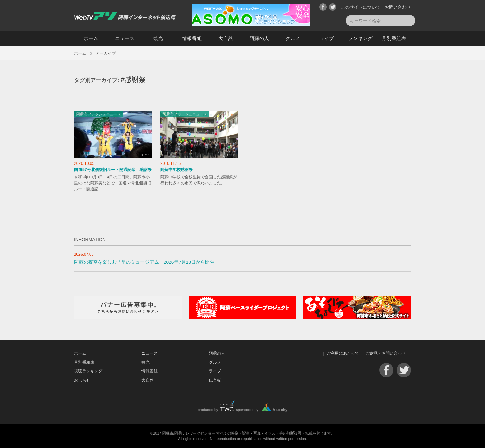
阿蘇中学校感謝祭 (176, 170)
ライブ (327, 38)
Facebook (323, 7)
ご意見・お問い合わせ (386, 353)
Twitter (333, 7)
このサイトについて (361, 7)
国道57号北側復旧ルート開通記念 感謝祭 (113, 170)
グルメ (293, 38)
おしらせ (82, 380)
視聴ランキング (88, 371)
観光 (158, 38)
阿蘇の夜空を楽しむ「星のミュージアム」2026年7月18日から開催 (144, 262)
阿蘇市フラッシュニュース (99, 114)
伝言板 (215, 380)
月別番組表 (394, 38)
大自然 (226, 38)
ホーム (91, 38)
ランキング (360, 38)
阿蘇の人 (260, 38)
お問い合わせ (398, 7)
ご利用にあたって (343, 353)
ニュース (125, 38)
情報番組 (192, 38)
